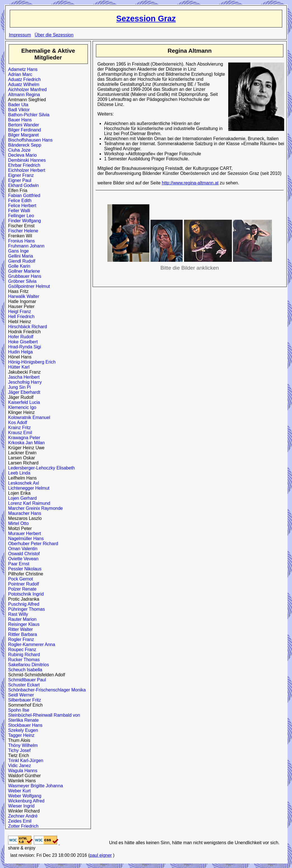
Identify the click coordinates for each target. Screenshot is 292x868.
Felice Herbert (21, 206)
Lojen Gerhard (21, 498)
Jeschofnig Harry (24, 382)
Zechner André (22, 816)
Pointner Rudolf (22, 584)
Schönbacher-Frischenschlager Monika (46, 690)
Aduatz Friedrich (23, 79)
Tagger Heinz (20, 735)
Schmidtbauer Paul (26, 680)
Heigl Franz (18, 312)
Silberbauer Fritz (23, 700)
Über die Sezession (54, 35)
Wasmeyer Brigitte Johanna (34, 786)
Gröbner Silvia (21, 281)
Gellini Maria (19, 256)
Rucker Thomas (23, 660)
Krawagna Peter (23, 438)
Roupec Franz (21, 650)
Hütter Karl (17, 367)
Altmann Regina (23, 95)
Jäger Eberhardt (23, 392)
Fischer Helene (22, 231)
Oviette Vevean (22, 559)
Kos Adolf (16, 423)
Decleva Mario (21, 155)
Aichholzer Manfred (26, 90)
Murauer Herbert (23, 533)
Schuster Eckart (23, 685)
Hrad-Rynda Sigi (23, 347)
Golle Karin (18, 266)
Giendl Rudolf (20, 261)
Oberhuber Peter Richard (32, 544)
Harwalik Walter (22, 296)
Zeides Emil (18, 821)
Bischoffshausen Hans (29, 140)
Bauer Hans (19, 120)
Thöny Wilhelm (22, 745)
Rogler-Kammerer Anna (30, 644)
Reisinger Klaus (23, 624)
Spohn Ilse (17, 710)
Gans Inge (17, 251)
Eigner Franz (20, 175)
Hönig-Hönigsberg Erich (31, 362)
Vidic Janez (18, 766)
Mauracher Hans (23, 513)
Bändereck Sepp (23, 145)
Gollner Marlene (23, 271)
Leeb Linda (18, 473)
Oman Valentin (22, 549)
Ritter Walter (19, 629)
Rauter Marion (21, 619)
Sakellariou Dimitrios (27, 665)
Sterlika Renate (22, 720)
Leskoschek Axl (22, 483)
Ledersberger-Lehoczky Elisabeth (40, 468)
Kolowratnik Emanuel (28, 417)
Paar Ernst (17, 564)
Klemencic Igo (21, 407)
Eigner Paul (18, 180)
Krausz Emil (19, 433)
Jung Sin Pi (18, 387)
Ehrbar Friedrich (23, 165)
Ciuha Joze (18, 150)
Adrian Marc (19, 74)
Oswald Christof (23, 554)
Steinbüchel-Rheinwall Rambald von (43, 715)
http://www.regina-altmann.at (190, 183)
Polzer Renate (21, 589)
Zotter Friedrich (22, 826)
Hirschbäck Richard (26, 327)
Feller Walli (18, 211)
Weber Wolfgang (23, 796)
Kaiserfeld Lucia (23, 402)
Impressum (20, 35)
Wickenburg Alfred (25, 801)
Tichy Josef (18, 750)
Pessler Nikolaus (23, 569)
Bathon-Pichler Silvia (28, 115)
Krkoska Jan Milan (25, 443)
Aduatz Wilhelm (22, 85)
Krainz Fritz (18, 428)
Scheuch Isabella (24, 670)
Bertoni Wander (22, 125)
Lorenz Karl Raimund (28, 503)
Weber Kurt (18, 791)
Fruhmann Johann (25, 246)
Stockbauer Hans (24, 725)
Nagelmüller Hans (25, 539)
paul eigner (101, 855)
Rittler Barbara (21, 634)
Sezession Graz (146, 18)
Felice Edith (19, 201)
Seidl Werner (20, 695)
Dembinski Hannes (26, 160)
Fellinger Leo (20, 216)
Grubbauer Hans (23, 276)
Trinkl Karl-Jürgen (24, 761)
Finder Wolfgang (23, 221)
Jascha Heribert (23, 377)
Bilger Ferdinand (23, 130)
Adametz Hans (22, 69)
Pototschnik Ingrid (25, 594)
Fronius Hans (20, 241)
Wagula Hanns (21, 771)
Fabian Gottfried (23, 195)
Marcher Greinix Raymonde (34, 508)
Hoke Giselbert (22, 342)
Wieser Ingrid (20, 806)
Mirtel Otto (17, 523)
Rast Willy (17, 614)
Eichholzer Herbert (25, 170)
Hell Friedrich (20, 317)
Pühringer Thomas (25, 609)
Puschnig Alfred (22, 604)
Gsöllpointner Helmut (28, 286)
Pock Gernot (19, 579)
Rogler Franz (20, 639)
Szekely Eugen (22, 730)
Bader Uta (17, 105)
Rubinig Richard (23, 655)
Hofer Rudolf (19, 337)
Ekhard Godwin (22, 185)
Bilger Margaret (22, 135)
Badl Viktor (18, 110)
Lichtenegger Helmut (28, 488)
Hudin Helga (19, 352)
